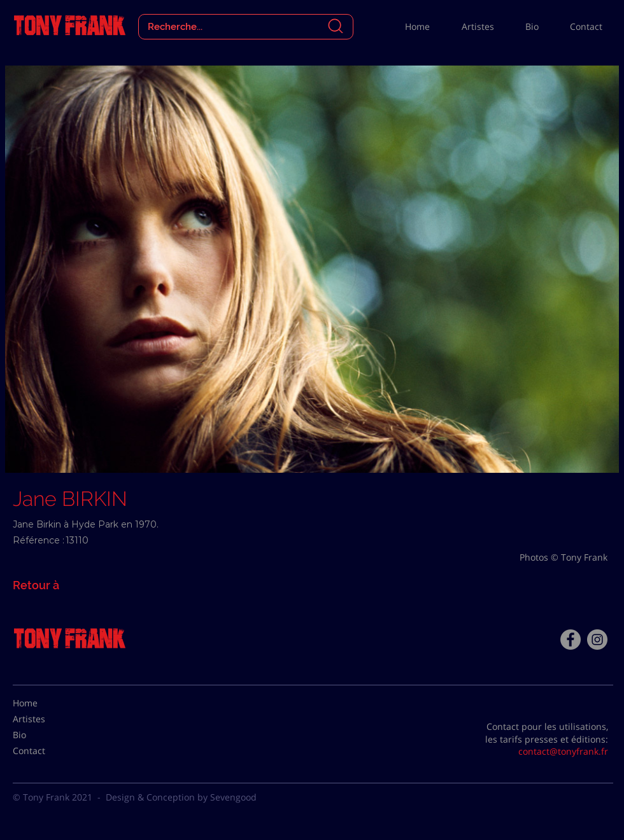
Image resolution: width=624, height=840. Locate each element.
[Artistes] (45, 719)
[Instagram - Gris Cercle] (597, 640)
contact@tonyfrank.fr (563, 751)
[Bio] (45, 735)
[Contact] (45, 751)
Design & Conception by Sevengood (181, 797)
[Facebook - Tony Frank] (571, 640)
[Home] (45, 703)
